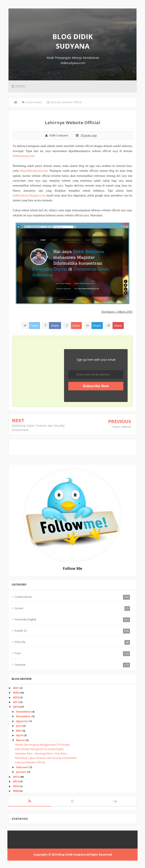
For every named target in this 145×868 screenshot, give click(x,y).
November (24, 716)
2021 (16, 688)
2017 (16, 702)
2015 (16, 777)
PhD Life (20, 642)
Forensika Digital (25, 619)
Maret (21, 740)
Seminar (20, 665)
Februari (22, 767)
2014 (16, 781)
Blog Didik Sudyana (73, 41)
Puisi (18, 653)
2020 (16, 692)
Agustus (22, 721)
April (20, 735)
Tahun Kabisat (121, 427)
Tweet (34, 326)
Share (55, 326)
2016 (16, 707)
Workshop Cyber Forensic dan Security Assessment (46, 758)
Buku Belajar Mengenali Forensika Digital (39, 749)
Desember (24, 712)
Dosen (19, 608)
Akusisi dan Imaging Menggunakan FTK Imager (43, 745)
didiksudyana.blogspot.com (29, 195)
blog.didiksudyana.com (34, 171)
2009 (16, 791)
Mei (19, 731)
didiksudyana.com (24, 156)
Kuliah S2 (21, 631)
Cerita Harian (23, 597)
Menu (19, 86)
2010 (16, 786)
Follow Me (72, 568)
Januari (22, 772)
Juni (19, 726)
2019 (16, 697)
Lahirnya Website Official (30, 762)
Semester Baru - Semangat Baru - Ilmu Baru (41, 754)
